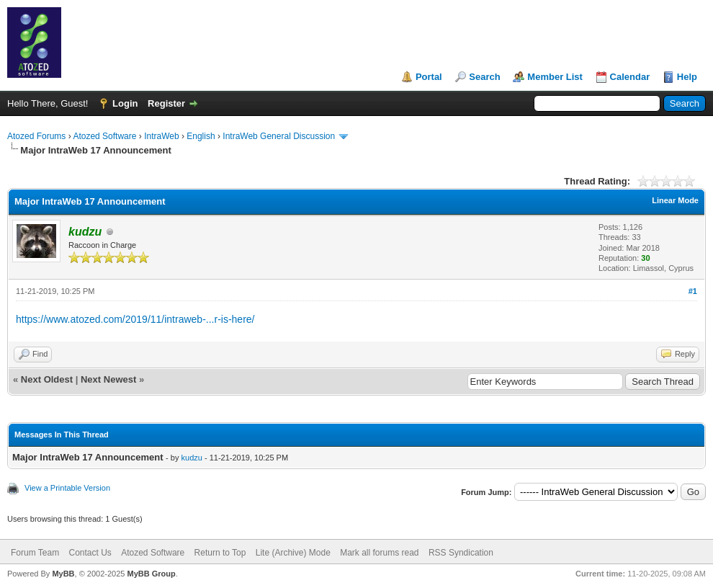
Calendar (630, 77)
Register (166, 103)
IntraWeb (161, 136)
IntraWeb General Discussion (279, 136)
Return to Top (220, 553)
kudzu (192, 458)
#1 (693, 291)
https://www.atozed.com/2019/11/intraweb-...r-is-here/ (135, 319)
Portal (429, 77)
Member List (555, 77)
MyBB (63, 574)
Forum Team (35, 553)
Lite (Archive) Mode (293, 553)
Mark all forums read (379, 553)
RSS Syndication (461, 553)
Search (484, 77)
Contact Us (90, 553)
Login (125, 103)
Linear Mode (675, 200)
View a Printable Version (67, 488)
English (201, 136)
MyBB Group (151, 574)
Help (687, 77)
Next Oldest (47, 379)
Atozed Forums (36, 136)
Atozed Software (104, 136)
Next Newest (108, 379)
